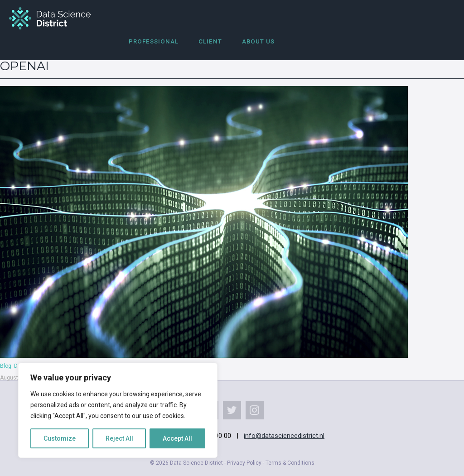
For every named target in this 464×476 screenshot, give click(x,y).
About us (258, 41)
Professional (154, 41)
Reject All (119, 438)
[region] (118, 410)
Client (210, 41)
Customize (60, 438)
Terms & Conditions (290, 463)
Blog (6, 366)
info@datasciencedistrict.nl (284, 436)
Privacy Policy (244, 463)
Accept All (177, 438)
